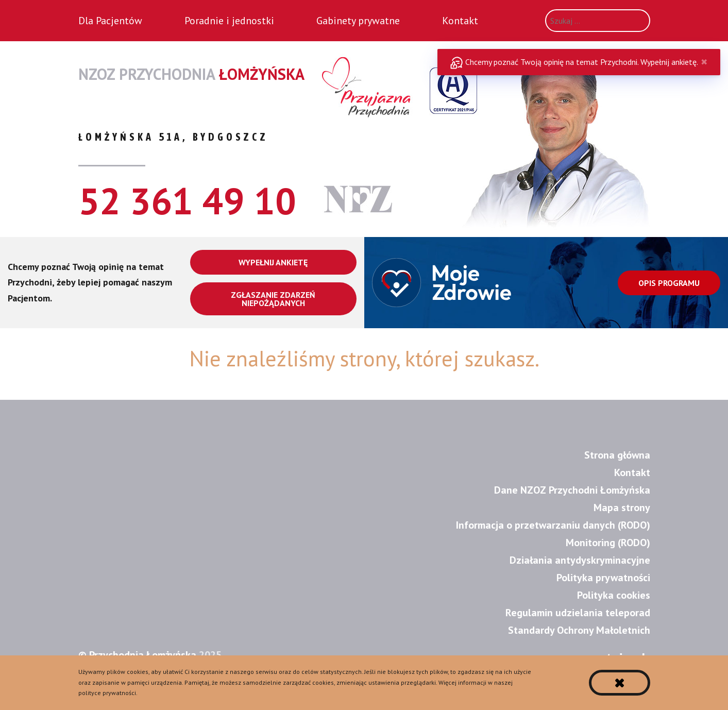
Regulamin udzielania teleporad (578, 613)
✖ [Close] (704, 62)
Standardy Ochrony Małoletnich (579, 630)
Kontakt (460, 21)
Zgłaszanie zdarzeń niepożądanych (273, 299)
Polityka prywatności (603, 578)
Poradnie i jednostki (229, 21)
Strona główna (617, 455)
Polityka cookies (614, 595)
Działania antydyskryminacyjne (580, 560)
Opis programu (669, 283)
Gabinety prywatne (358, 21)
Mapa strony (622, 508)
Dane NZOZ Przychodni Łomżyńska (572, 490)
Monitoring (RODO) (608, 543)
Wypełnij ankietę (273, 262)
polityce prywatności (107, 693)
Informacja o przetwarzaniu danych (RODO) (553, 525)
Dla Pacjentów (110, 21)
